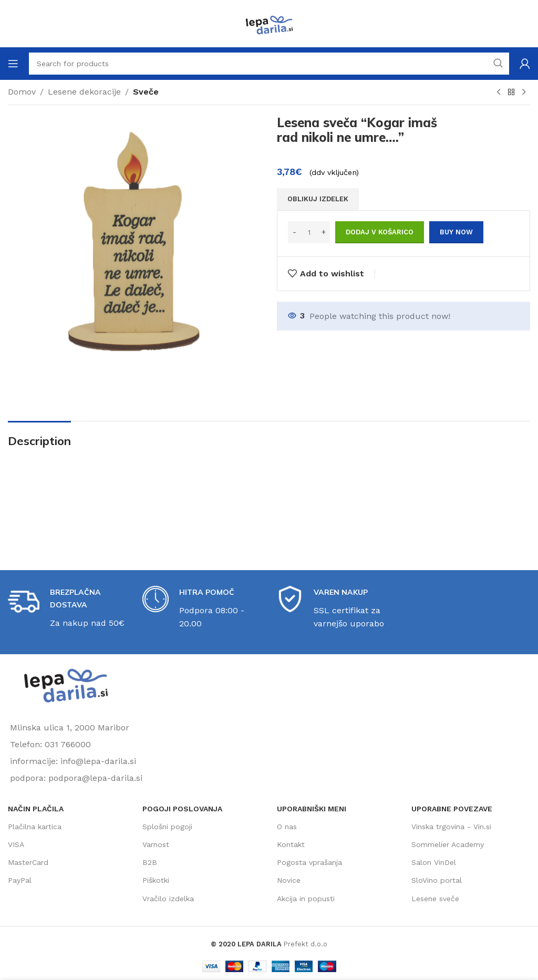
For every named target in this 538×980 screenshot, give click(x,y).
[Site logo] (269, 23)
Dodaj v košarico (380, 232)
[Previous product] (499, 92)
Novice (289, 880)
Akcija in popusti (306, 899)
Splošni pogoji (167, 827)
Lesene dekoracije (84, 92)
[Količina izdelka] (309, 232)
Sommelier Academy (448, 844)
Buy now (456, 232)
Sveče (146, 92)
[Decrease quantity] (294, 232)
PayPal (20, 880)
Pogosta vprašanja (309, 862)
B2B (150, 862)
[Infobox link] (67, 608)
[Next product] (524, 92)
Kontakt (291, 844)
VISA (16, 844)
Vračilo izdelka (168, 899)
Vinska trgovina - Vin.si (451, 827)
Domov (22, 92)
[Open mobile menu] (13, 64)
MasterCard (28, 862)
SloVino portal (437, 880)
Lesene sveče (435, 899)
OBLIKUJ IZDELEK (318, 199)
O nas (287, 827)
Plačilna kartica (35, 827)
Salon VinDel (434, 862)
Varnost (156, 844)
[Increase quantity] (323, 232)
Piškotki (156, 880)
